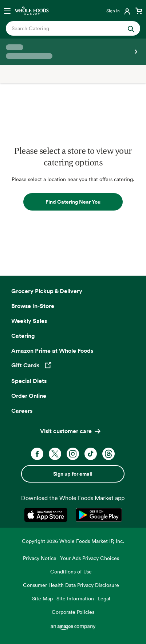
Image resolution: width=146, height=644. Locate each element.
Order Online (29, 396)
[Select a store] (73, 52)
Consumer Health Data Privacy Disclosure (71, 585)
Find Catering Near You (73, 202)
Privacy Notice (40, 558)
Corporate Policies (73, 612)
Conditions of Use (71, 571)
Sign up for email (73, 474)
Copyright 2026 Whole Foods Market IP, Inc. (73, 541)
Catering (23, 336)
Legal (104, 598)
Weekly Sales (29, 321)
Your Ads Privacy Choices (90, 558)
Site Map (42, 598)
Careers (22, 411)
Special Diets (29, 381)
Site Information (75, 598)
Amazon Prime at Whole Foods (52, 351)
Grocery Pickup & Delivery (47, 291)
